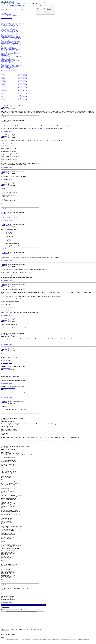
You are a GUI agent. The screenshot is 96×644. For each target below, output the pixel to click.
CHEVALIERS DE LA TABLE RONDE (9, 16)
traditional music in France (6, 62)
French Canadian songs (5, 54)
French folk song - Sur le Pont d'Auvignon (9, 53)
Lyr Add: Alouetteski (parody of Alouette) (9, 70)
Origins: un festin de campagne (7, 27)
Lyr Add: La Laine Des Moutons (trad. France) (10, 41)
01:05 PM (25, 80)
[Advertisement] (46, 25)
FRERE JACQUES (5, 17)
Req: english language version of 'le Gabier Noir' (10, 38)
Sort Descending (18, 5)
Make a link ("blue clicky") (36, 633)
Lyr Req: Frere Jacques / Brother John (8, 40)
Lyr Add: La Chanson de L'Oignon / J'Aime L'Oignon (11, 65)
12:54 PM (25, 79)
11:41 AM (25, 91)
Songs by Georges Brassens (6, 35)
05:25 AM (25, 88)
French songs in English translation (8, 48)
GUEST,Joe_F (4, 86)
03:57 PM (25, 95)
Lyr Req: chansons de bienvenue (7, 68)
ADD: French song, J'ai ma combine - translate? (10, 45)
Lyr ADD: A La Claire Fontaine (7, 29)
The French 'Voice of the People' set (8, 30)
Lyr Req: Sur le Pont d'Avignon (7, 69)
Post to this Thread (10, 5)
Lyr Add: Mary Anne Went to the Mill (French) (10, 39)
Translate (10, 117)
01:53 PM (25, 100)
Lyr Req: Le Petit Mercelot (6, 46)
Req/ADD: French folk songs (7, 28)
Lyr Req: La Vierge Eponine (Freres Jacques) (10, 50)
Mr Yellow (3, 76)
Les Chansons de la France (6, 33)
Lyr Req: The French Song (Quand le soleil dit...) (10, 57)
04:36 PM (25, 83)
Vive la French (4, 56)
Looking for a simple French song (7, 59)
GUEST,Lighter (4, 82)
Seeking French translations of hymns (8, 51)
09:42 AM (25, 89)
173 (14, 28)
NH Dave (3, 80)
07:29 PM (25, 85)
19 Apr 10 (20, 97)
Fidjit (2, 97)
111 (13, 33)
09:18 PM (25, 86)
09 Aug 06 (20, 88)
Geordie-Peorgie (4, 83)
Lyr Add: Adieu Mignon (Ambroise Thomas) (10, 66)
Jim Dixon (3, 100)
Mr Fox (3, 88)
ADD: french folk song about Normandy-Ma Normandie (12, 23)
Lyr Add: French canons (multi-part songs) (9, 60)
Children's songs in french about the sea (9, 26)
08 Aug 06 (20, 74)
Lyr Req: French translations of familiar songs (10, 42)
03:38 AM (25, 97)
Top (4, 117)
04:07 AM (25, 94)
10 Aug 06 (20, 92)
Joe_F (2, 101)
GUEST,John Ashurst (5, 95)
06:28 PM (25, 98)
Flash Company (4, 91)
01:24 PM (25, 82)
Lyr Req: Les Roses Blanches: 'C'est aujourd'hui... (11, 63)
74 (8, 56)
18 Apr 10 (20, 95)
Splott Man (3, 77)
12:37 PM (25, 77)
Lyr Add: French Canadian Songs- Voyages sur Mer (11, 36)
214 (16, 30)
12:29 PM (25, 76)
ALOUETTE (3, 13)
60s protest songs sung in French (7, 58)
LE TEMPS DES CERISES (6, 18)
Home (23, 5)
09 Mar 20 (20, 100)
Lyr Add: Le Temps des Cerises (7, 64)
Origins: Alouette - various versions (11, 24)
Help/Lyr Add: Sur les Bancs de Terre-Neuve (10, 32)
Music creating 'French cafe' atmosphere (9, 52)
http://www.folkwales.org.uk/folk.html (35, 128)
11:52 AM (25, 74)
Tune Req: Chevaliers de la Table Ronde (9, 44)
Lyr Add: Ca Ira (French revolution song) (9, 34)
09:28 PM (25, 101)
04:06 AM (25, 92)
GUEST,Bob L (4, 98)
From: (2, 107)
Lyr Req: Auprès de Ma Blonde (7, 47)
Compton (3, 74)
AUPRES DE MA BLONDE (6, 14)
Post (1, 117)
